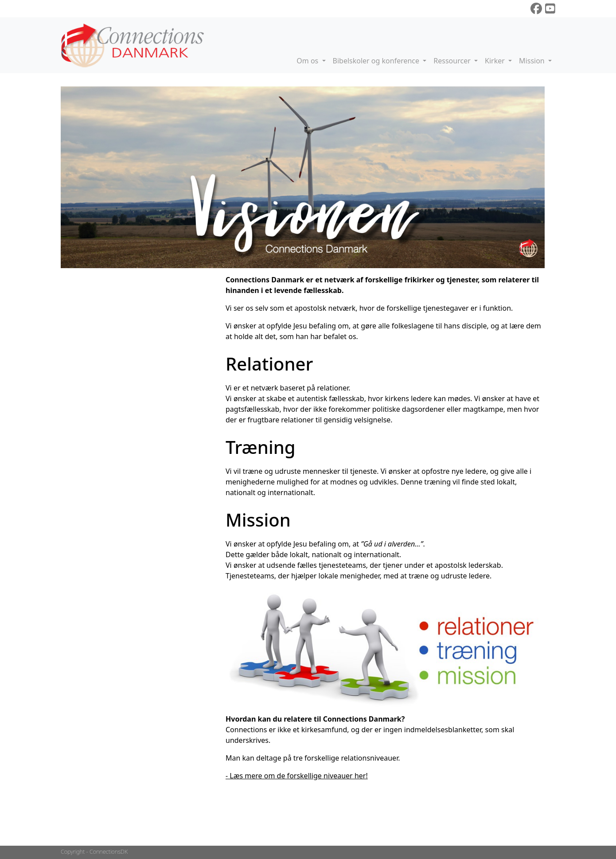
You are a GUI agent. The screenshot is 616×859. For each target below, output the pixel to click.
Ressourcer (453, 61)
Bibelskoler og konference (377, 61)
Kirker (496, 61)
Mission (533, 61)
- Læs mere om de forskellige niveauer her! (297, 776)
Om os (308, 61)
